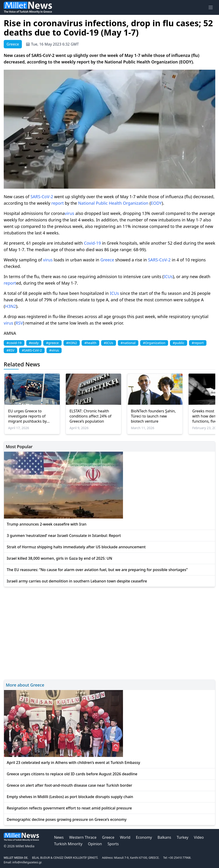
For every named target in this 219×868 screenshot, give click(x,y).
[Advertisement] (109, 633)
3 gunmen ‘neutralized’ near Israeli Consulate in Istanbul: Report (64, 536)
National (86, 203)
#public (179, 343)
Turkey (182, 837)
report (58, 203)
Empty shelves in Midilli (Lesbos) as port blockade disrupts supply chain (70, 797)
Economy (144, 837)
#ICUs (109, 343)
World (125, 837)
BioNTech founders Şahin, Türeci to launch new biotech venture (153, 416)
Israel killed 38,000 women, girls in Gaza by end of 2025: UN (60, 558)
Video (199, 837)
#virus (54, 350)
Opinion (95, 844)
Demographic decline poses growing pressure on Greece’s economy (67, 819)
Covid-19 (92, 243)
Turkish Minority (68, 844)
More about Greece (25, 685)
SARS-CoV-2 (42, 197)
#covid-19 (14, 343)
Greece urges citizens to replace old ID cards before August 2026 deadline (72, 774)
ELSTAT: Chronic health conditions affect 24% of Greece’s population (90, 416)
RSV (19, 323)
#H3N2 (72, 343)
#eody (34, 343)
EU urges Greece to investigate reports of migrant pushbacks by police (27, 416)
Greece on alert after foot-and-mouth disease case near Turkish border (70, 785)
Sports (113, 844)
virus (69, 213)
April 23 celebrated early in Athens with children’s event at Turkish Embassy (73, 763)
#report (198, 343)
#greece (52, 343)
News (59, 837)
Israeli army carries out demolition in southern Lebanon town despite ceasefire (77, 581)
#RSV (10, 350)
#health (90, 343)
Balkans (164, 837)
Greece (107, 260)
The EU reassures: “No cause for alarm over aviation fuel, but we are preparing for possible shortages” (97, 570)
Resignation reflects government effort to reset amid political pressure (69, 808)
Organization (136, 203)
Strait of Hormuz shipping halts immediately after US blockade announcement (76, 547)
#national (128, 343)
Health (115, 203)
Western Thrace (83, 837)
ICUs (168, 276)
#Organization (154, 343)
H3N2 (10, 306)
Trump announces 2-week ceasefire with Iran (47, 524)
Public (102, 203)
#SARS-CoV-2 (32, 350)
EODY (156, 203)
